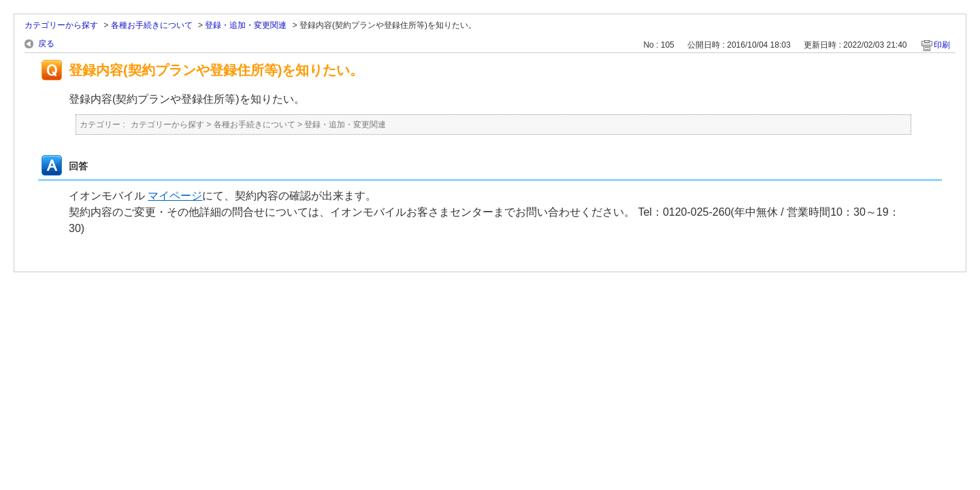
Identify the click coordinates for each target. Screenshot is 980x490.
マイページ (175, 196)
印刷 (942, 45)
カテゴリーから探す (61, 25)
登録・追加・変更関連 (246, 25)
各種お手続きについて (152, 25)
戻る (46, 44)
